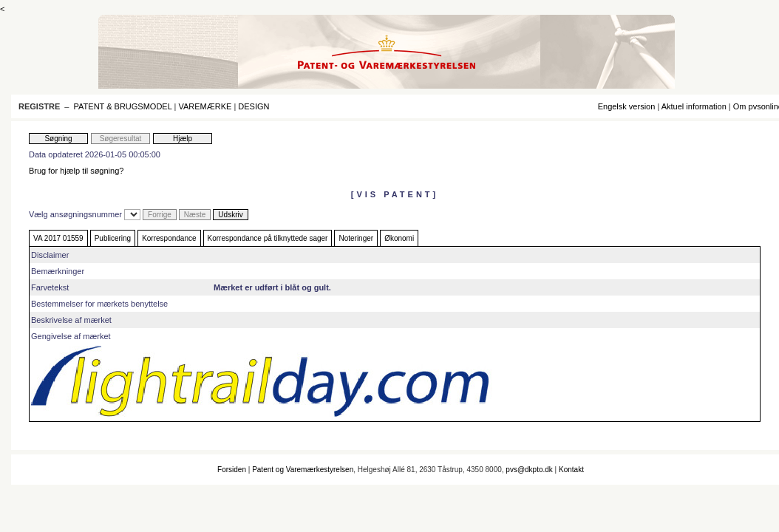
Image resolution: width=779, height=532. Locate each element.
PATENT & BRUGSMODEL (123, 106)
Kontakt (571, 470)
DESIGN (254, 106)
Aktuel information (694, 106)
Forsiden (232, 470)
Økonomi (399, 238)
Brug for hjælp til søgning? (76, 171)
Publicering (113, 238)
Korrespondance (169, 238)
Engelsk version (627, 106)
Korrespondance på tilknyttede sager (268, 238)
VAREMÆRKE (205, 106)
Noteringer (356, 238)
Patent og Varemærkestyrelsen (303, 470)
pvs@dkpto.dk (529, 470)
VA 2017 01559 (58, 238)
